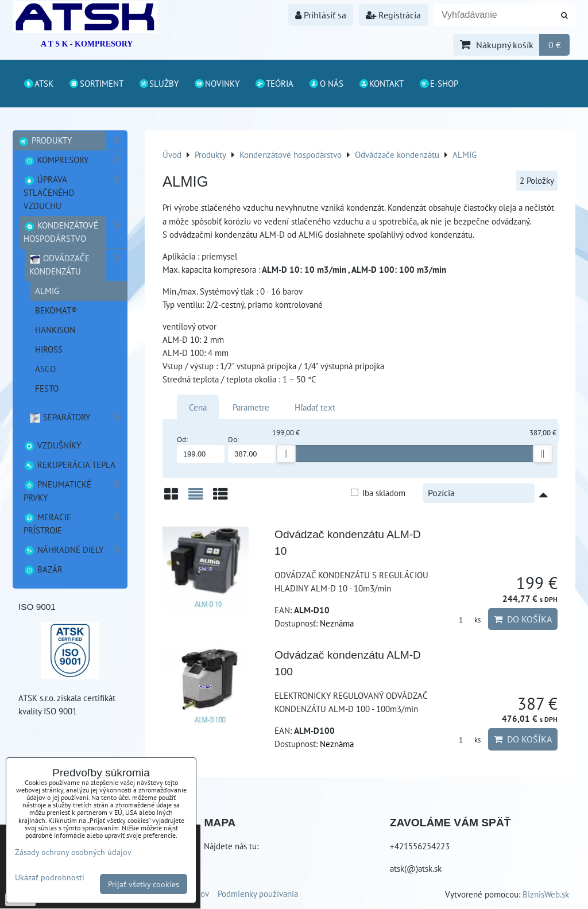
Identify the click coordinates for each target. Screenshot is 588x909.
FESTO (47, 388)
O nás (326, 83)
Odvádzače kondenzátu (78, 265)
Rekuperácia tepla (69, 465)
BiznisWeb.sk (546, 894)
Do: (252, 449)
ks (466, 620)
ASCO (45, 369)
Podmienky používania (258, 893)
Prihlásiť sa (321, 15)
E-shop (438, 83)
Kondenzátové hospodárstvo (75, 232)
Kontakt (381, 83)
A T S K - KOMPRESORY (87, 44)
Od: (201, 449)
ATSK (38, 83)
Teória (274, 83)
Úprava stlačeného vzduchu (75, 193)
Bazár (43, 569)
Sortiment (96, 83)
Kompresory (75, 160)
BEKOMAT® (56, 310)
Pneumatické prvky (75, 491)
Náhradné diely (75, 550)
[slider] (286, 454)
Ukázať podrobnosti (50, 877)
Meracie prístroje (75, 524)
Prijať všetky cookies (144, 884)
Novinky (216, 83)
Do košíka (523, 619)
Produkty (72, 140)
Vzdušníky (52, 445)
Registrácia (393, 15)
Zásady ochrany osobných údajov (73, 852)
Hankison (55, 330)
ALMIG (47, 291)
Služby (159, 83)
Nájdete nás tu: (231, 846)
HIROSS (49, 349)
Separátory (78, 417)
